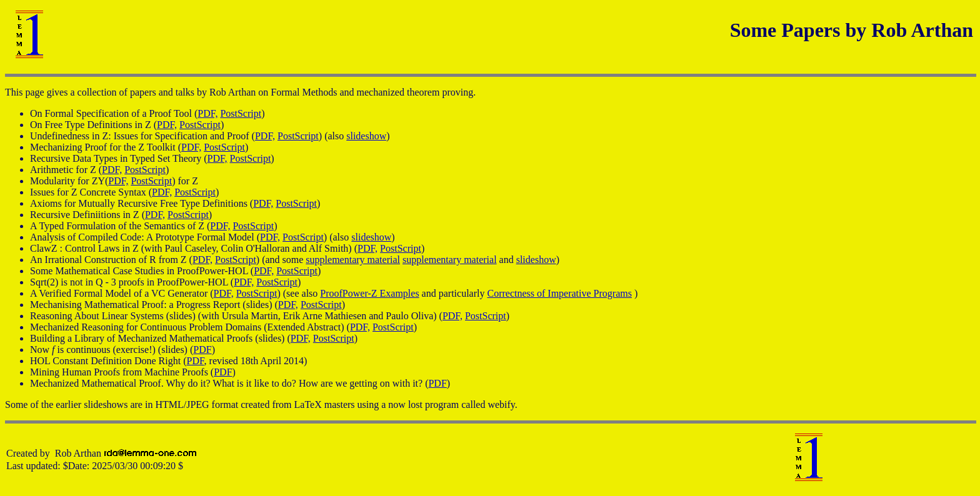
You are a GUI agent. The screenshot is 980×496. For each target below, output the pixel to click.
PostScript (241, 113)
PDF (202, 350)
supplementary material (353, 260)
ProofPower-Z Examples (369, 293)
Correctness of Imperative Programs (559, 293)
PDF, (207, 113)
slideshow (366, 136)
